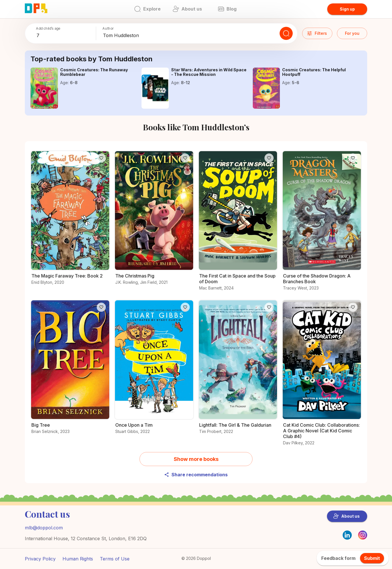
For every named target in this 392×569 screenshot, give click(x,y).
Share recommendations (196, 475)
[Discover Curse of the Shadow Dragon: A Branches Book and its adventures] (322, 224)
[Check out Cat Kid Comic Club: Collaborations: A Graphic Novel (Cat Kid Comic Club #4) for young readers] (322, 376)
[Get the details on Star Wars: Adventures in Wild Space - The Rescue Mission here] (155, 88)
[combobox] (65, 36)
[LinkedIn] (347, 535)
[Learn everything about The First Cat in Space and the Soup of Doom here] (238, 224)
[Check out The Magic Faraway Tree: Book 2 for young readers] (70, 221)
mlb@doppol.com (44, 528)
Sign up (347, 9)
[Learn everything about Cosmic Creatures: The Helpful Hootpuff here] (266, 88)
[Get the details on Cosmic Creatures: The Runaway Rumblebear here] (44, 88)
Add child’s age (48, 28)
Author (108, 28)
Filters (317, 33)
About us (346, 516)
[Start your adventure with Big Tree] (70, 370)
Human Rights (78, 559)
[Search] (286, 33)
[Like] (101, 158)
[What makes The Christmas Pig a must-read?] (154, 221)
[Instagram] (363, 538)
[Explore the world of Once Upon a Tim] (154, 370)
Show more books (196, 459)
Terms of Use (115, 559)
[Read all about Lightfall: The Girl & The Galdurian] (238, 370)
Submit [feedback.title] (372, 558)
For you (352, 33)
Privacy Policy (40, 559)
